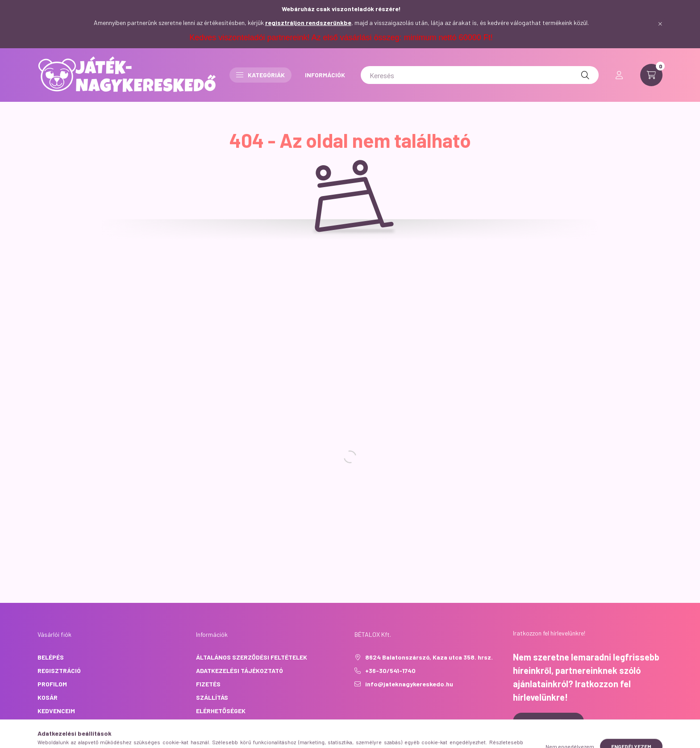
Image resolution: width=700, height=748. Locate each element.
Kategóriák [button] (260, 75)
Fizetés (208, 684)
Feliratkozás (548, 722)
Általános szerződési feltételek (252, 657)
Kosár (48, 697)
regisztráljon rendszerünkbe (308, 23)
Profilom (52, 684)
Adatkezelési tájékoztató (240, 671)
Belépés (51, 657)
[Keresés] (480, 75)
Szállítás (212, 697)
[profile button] (619, 75)
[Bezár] (660, 24)
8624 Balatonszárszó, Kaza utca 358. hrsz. (429, 657)
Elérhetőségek (221, 711)
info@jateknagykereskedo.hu (409, 684)
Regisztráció (59, 671)
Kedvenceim (56, 711)
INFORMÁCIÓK (325, 75)
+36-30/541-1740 (390, 671)
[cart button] (651, 75)
